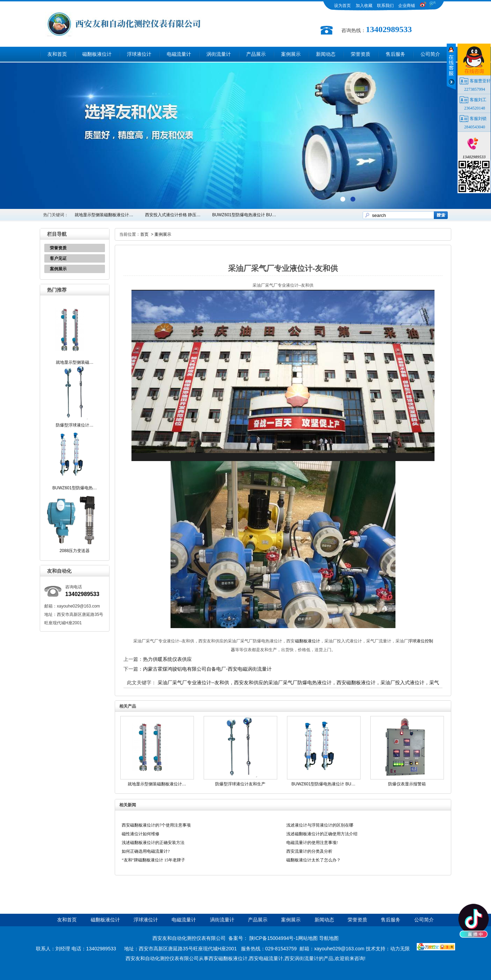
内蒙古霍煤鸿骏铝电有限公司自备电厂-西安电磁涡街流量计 (207, 669)
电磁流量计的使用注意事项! (312, 843)
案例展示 (291, 54)
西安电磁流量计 (266, 958)
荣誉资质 (361, 54)
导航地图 (329, 938)
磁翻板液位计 (97, 54)
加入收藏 (364, 6)
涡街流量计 (219, 54)
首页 (144, 234)
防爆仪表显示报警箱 (407, 784)
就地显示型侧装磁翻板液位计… (104, 215)
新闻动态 (326, 54)
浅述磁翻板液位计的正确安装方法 (153, 843)
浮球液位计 (139, 54)
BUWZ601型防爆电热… (74, 488)
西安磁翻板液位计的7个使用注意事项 (156, 825)
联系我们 (385, 6)
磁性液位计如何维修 (141, 834)
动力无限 (400, 949)
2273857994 (475, 89)
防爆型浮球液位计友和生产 (240, 784)
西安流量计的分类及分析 (309, 851)
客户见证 (58, 258)
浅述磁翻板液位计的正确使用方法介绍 (322, 834)
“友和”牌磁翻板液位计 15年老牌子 (153, 860)
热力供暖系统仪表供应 (167, 659)
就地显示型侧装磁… (75, 362)
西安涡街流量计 (302, 958)
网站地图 (308, 938)
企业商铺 (407, 6)
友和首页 (57, 54)
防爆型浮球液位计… (75, 425)
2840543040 (475, 127)
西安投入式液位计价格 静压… (173, 215)
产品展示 (256, 54)
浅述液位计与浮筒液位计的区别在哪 (320, 825)
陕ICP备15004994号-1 (274, 938)
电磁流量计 (179, 54)
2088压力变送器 (75, 551)
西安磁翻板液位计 (228, 958)
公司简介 (430, 54)
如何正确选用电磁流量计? (146, 851)
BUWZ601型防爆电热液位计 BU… (244, 215)
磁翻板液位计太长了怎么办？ (314, 860)
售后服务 (395, 54)
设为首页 (342, 6)
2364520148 (475, 108)
